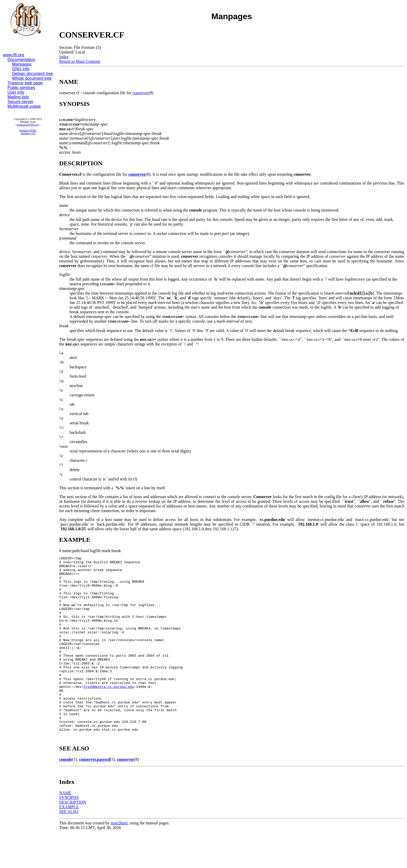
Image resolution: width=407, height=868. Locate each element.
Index (64, 57)
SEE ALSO (69, 847)
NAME (65, 828)
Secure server (21, 102)
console (66, 794)
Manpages (22, 64)
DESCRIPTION (73, 837)
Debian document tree (33, 74)
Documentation (22, 60)
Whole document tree (32, 78)
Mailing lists (18, 97)
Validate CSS (28, 133)
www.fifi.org (13, 55)
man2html (119, 858)
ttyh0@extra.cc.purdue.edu (109, 713)
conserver (140, 93)
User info (16, 92)
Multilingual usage (24, 106)
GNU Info (21, 69)
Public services (21, 88)
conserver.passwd (94, 794)
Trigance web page (25, 83)
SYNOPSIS (69, 833)
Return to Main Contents (80, 61)
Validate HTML (28, 130)
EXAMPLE (69, 842)
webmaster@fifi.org (28, 125)
